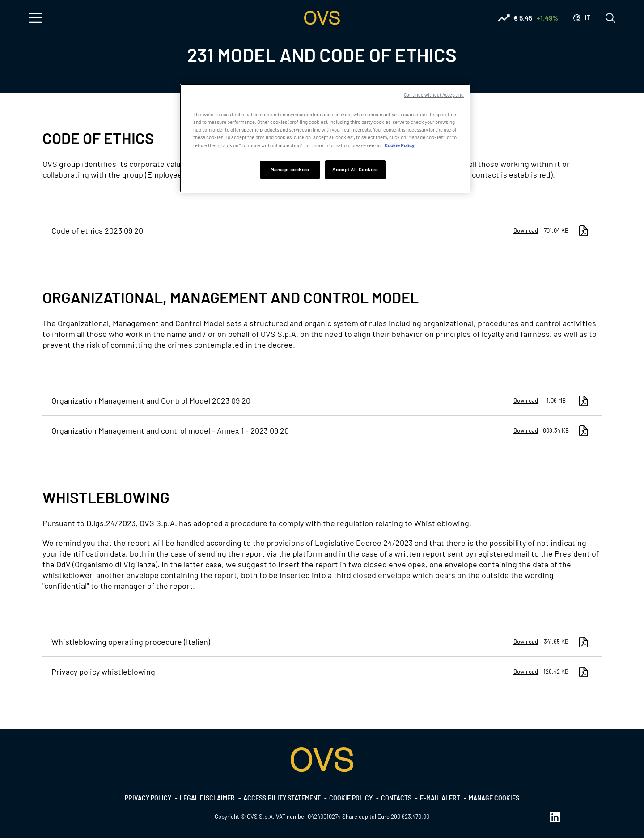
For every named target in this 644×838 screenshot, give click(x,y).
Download (526, 230)
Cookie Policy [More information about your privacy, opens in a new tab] (400, 145)
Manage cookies (494, 798)
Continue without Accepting (434, 95)
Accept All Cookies (355, 169)
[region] (325, 138)
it (588, 18)
